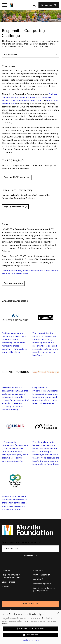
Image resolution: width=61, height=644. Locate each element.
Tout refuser (32, 636)
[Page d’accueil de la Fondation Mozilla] (11, 5)
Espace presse (8, 582)
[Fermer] (58, 614)
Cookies (37, 579)
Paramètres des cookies (31, 641)
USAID (39, 101)
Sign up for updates (14, 207)
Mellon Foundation (25, 101)
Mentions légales (41, 584)
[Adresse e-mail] (30, 549)
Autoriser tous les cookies (32, 630)
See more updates (13, 283)
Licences (6, 570)
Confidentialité (40, 575)
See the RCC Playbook (15, 177)
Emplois (37, 570)
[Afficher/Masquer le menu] (5, 5)
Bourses (6, 586)
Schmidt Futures (27, 97)
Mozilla (14, 97)
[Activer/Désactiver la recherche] (34, 5)
